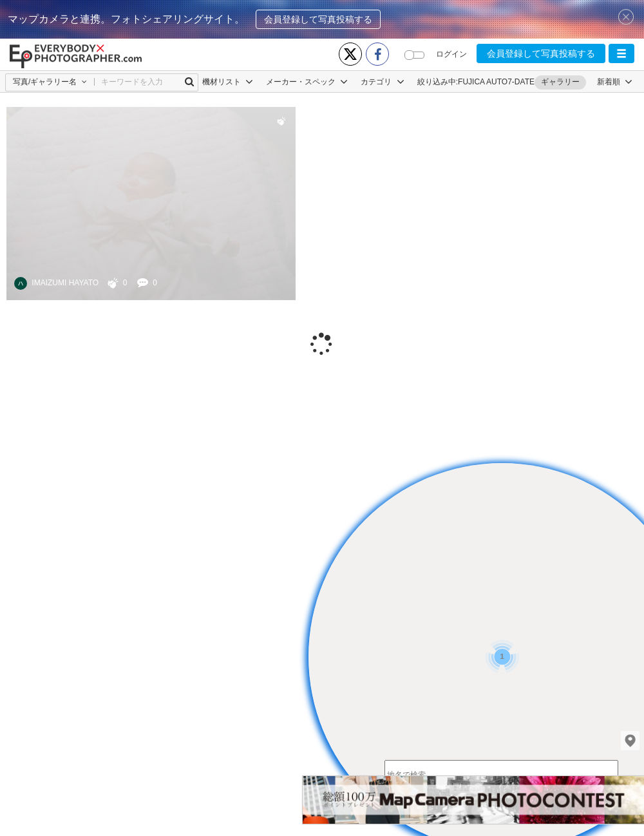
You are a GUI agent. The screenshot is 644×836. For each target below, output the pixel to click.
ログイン (451, 54)
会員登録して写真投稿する (318, 19)
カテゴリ (382, 82)
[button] (621, 53)
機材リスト (228, 82)
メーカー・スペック (307, 82)
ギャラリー (560, 82)
